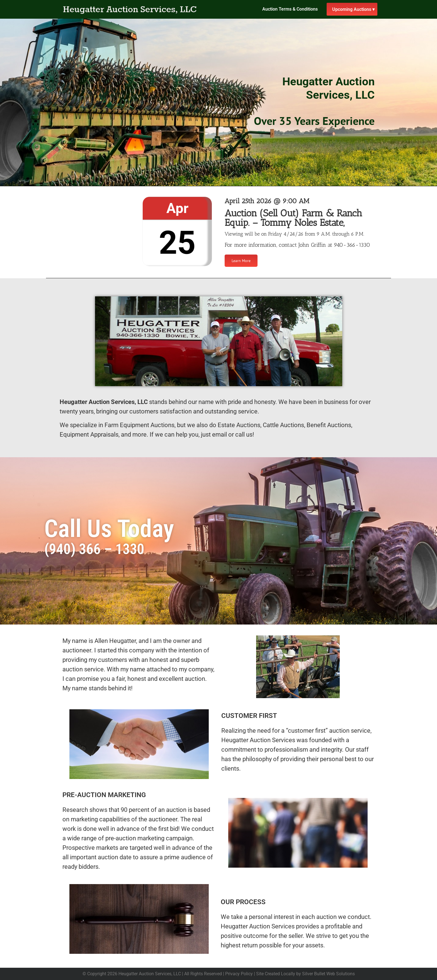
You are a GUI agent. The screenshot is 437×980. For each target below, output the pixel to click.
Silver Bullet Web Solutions (328, 974)
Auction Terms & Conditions (290, 9)
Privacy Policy (239, 974)
